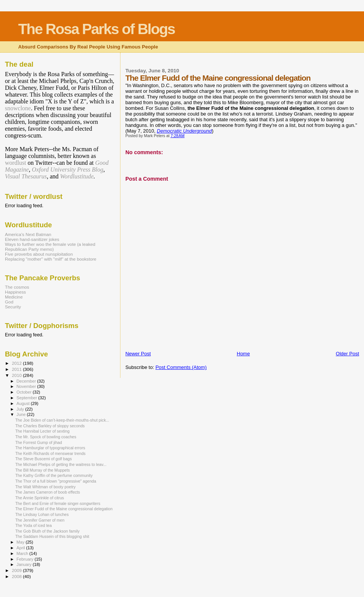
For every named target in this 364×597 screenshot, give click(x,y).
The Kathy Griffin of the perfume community (54, 475)
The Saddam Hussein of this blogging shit (52, 536)
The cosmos (17, 287)
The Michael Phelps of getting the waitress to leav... (61, 464)
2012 (17, 363)
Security (13, 307)
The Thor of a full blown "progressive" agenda (56, 481)
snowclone (18, 108)
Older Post (348, 354)
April (21, 548)
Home (243, 354)
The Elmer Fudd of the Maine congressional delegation (64, 509)
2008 (17, 576)
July (21, 409)
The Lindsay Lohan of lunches (42, 514)
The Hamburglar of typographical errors (50, 448)
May (21, 542)
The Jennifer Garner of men (40, 520)
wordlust (16, 163)
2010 (17, 375)
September (28, 398)
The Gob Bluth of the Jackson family (47, 531)
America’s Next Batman (28, 234)
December (27, 381)
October (25, 392)
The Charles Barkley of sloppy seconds (50, 426)
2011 (17, 369)
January (25, 564)
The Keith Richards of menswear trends (50, 453)
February (26, 559)
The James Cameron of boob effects (48, 492)
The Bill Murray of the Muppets (42, 470)
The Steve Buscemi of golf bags (43, 459)
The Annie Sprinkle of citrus (40, 498)
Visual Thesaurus (26, 176)
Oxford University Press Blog (68, 170)
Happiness (15, 292)
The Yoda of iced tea (33, 525)
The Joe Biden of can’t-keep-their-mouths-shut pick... (62, 420)
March (23, 553)
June (22, 414)
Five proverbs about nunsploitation (39, 254)
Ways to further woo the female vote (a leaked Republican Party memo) (50, 247)
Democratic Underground (184, 131)
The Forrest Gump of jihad (38, 442)
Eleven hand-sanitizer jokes (32, 239)
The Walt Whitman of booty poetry (45, 487)
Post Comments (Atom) (181, 367)
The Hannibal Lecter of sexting (42, 431)
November (27, 386)
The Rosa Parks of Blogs (96, 29)
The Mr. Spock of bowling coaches (46, 437)
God (9, 302)
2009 (17, 570)
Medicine (14, 297)
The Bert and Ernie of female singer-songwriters (58, 503)
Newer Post (138, 354)
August (24, 403)
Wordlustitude (77, 176)
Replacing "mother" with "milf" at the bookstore (51, 259)
